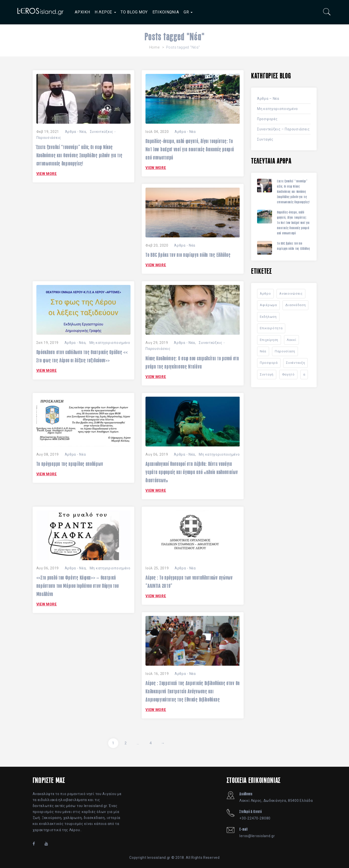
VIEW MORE (47, 174)
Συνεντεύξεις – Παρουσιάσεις (283, 129)
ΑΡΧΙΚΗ (82, 12)
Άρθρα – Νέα (268, 99)
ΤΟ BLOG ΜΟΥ (134, 12)
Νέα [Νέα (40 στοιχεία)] (263, 351)
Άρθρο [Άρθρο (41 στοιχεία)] (265, 294)
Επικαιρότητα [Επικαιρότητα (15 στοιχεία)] (271, 328)
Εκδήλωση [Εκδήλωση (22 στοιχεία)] (268, 317)
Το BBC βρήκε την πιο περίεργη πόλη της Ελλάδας (188, 255)
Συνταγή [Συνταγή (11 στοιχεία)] (267, 374)
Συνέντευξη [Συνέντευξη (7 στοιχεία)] (295, 363)
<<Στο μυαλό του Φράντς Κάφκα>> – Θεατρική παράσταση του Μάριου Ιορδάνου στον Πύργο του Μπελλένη (78, 586)
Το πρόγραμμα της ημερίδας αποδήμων (70, 464)
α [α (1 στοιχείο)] (304, 374)
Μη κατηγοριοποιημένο (110, 343)
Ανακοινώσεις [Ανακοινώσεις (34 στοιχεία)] (291, 294)
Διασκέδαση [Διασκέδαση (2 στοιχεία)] (295, 305)
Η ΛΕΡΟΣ (105, 12)
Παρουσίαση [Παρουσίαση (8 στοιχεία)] (285, 351)
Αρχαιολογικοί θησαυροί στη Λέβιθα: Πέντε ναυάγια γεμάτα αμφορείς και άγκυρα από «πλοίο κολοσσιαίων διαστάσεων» (192, 472)
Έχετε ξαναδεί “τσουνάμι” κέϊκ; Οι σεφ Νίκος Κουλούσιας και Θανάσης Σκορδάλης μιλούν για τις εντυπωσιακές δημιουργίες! (79, 155)
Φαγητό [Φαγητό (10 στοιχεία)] (288, 374)
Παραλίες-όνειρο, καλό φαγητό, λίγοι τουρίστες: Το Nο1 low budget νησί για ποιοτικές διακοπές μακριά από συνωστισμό (190, 149)
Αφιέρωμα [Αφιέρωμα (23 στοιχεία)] (268, 305)
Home (154, 47)
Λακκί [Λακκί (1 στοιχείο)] (292, 340)
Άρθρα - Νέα (76, 132)
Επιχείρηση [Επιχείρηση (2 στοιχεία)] (269, 340)
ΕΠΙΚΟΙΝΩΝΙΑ (166, 12)
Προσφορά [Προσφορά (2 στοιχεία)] (269, 363)
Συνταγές (265, 139)
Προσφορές (267, 119)
